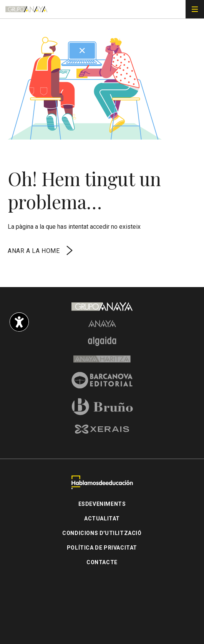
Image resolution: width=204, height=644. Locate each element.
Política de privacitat (102, 548)
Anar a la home (41, 251)
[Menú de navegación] (195, 9)
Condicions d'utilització (102, 533)
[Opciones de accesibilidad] (19, 322)
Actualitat (102, 519)
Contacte (102, 562)
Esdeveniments (102, 504)
